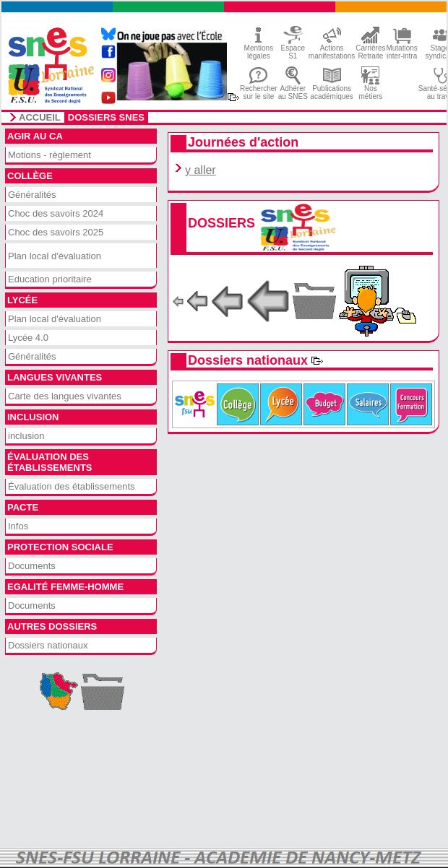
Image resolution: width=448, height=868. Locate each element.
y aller (201, 170)
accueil (40, 118)
